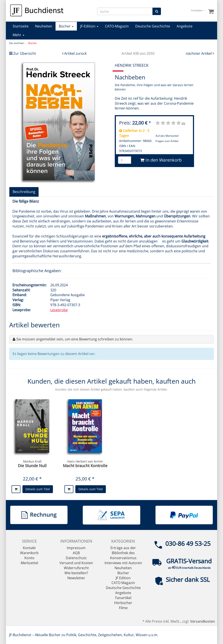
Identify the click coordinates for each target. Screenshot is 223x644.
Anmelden (198, 10)
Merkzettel (29, 563)
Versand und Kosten (76, 563)
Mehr (19, 35)
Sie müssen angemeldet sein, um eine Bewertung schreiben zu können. (75, 339)
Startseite (21, 26)
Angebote (185, 26)
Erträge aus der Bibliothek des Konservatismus (123, 553)
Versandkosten (203, 621)
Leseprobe (59, 310)
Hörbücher (123, 603)
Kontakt (29, 548)
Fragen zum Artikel (167, 141)
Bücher (66, 26)
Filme (123, 608)
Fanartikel (123, 598)
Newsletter (76, 578)
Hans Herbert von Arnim (85, 461)
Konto (29, 558)
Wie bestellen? (76, 573)
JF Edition (123, 578)
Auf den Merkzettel (167, 136)
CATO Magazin (123, 583)
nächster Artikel (199, 53)
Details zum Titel (38, 489)
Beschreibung (24, 192)
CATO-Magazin (117, 26)
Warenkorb (29, 553)
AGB (76, 553)
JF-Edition (89, 26)
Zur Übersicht (25, 53)
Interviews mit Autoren (123, 563)
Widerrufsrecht (76, 568)
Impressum (76, 548)
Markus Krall (32, 461)
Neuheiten (44, 26)
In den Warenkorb (161, 160)
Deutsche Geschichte (153, 26)
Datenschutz (76, 558)
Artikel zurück (75, 53)
